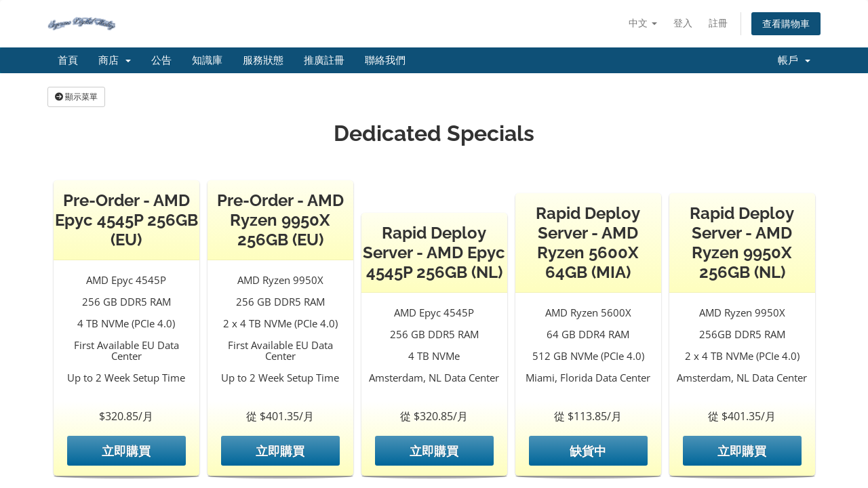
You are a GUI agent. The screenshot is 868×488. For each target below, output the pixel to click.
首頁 (68, 60)
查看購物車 (786, 23)
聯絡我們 (385, 60)
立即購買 (126, 451)
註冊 (718, 23)
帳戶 (794, 60)
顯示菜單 (76, 97)
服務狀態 (263, 60)
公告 (161, 60)
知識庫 (207, 60)
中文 (643, 23)
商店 (115, 60)
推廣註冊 (324, 60)
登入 (683, 23)
